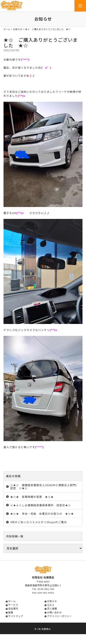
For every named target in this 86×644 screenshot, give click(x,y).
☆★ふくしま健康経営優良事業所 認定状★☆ (41, 505)
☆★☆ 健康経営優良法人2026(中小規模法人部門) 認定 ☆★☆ (45, 487)
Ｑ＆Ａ (51, 605)
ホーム (7, 29)
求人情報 (52, 608)
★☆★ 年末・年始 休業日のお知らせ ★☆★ (42, 514)
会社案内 (13, 608)
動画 (11, 612)
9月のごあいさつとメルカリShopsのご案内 (39, 522)
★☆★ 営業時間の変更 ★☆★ (32, 497)
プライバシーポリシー (59, 616)
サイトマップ (16, 616)
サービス (13, 605)
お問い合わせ (54, 612)
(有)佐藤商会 (44, 629)
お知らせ (18, 29)
